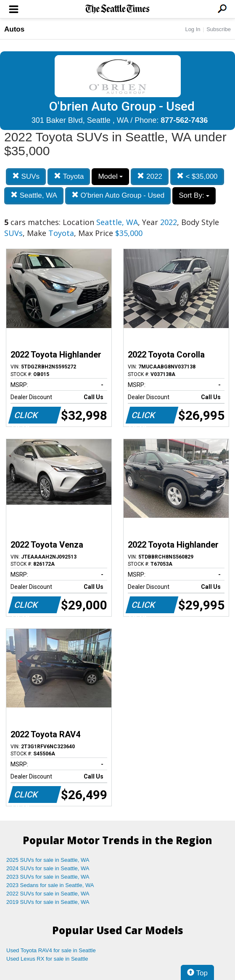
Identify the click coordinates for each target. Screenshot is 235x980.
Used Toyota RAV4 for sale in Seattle (51, 950)
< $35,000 (197, 176)
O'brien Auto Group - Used (118, 195)
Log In (193, 29)
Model (110, 176)
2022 (150, 176)
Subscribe (219, 29)
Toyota (69, 176)
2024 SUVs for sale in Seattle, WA (48, 868)
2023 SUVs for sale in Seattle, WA (48, 877)
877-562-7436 (184, 120)
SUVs (26, 176)
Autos (14, 29)
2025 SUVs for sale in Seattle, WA (48, 860)
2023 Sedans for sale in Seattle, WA (50, 885)
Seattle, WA (34, 195)
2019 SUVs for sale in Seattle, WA (48, 902)
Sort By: (194, 195)
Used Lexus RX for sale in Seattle (47, 959)
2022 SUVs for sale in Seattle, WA (48, 894)
